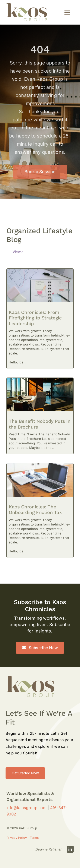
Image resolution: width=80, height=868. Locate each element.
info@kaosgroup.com (26, 808)
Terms (34, 838)
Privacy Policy (17, 838)
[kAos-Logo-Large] (27, 5)
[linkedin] (70, 849)
